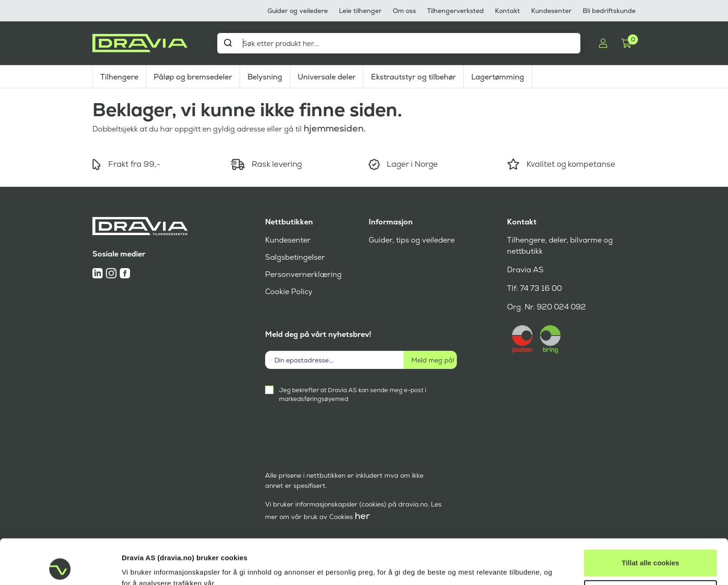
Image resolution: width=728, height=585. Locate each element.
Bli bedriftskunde (609, 11)
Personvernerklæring (303, 274)
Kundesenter (551, 11)
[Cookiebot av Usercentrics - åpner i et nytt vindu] (60, 567)
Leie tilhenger (360, 11)
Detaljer (134, 567)
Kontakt (507, 11)
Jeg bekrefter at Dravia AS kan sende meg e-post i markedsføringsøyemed (353, 394)
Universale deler (327, 77)
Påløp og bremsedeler (193, 77)
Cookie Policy (289, 292)
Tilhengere (119, 77)
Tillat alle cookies (650, 521)
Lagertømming (498, 77)
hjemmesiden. (335, 128)
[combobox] (399, 43)
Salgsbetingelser (295, 257)
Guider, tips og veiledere (412, 240)
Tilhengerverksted (455, 11)
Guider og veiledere (298, 11)
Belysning (265, 77)
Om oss (404, 11)
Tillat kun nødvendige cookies (650, 551)
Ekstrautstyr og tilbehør (413, 77)
